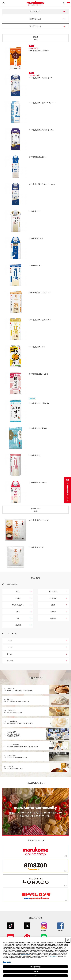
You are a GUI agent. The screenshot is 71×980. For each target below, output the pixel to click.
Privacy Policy (7, 962)
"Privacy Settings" (25, 955)
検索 (4, 3)
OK (35, 976)
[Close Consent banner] (68, 940)
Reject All (35, 971)
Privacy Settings (35, 967)
